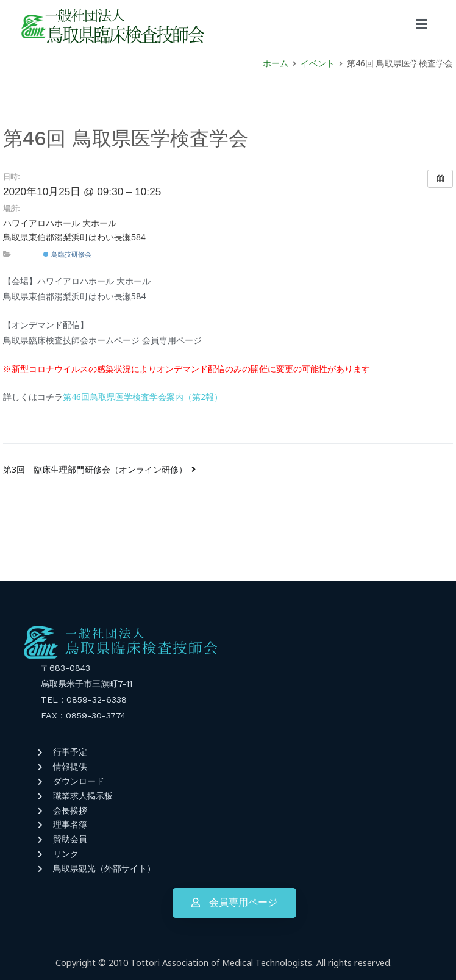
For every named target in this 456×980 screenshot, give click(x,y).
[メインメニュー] (422, 24)
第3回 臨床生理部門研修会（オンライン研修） (95, 469)
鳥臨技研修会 (67, 254)
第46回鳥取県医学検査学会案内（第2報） (143, 397)
